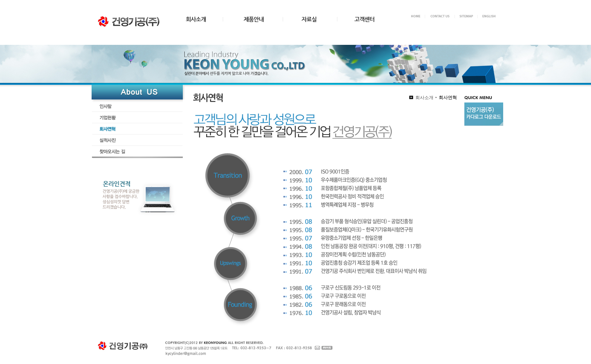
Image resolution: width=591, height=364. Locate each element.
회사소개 (424, 98)
